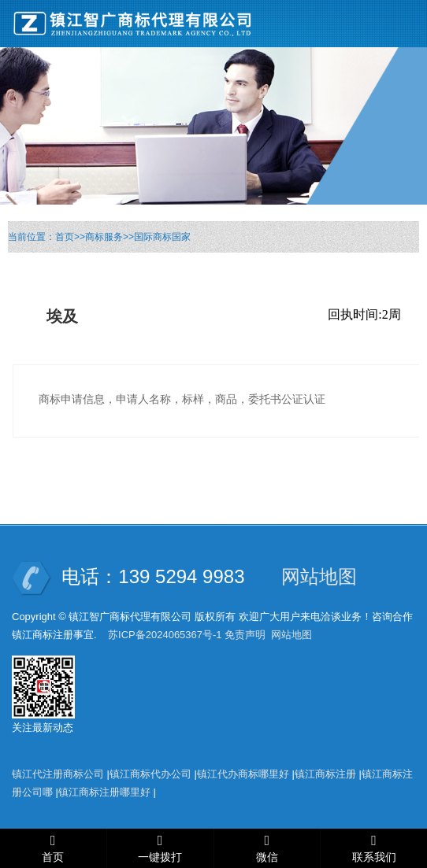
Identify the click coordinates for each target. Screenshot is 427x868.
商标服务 (104, 237)
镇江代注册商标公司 (58, 774)
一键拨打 (160, 858)
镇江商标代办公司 (150, 774)
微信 (267, 858)
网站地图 (319, 576)
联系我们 (374, 858)
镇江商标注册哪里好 (104, 792)
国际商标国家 (162, 237)
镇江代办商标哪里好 (243, 774)
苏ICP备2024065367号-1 (165, 635)
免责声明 (245, 635)
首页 (65, 237)
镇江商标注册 (325, 774)
